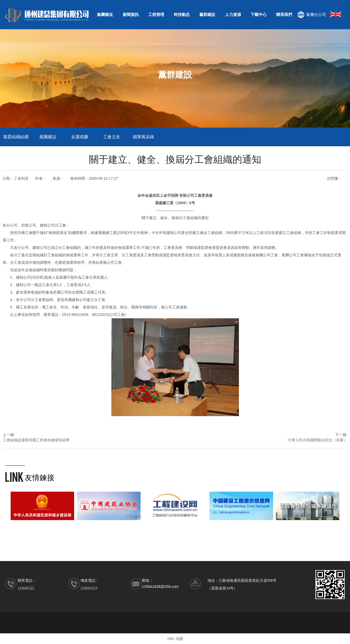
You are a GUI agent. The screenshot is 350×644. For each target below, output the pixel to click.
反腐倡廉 (80, 137)
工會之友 (112, 137)
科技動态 (182, 14)
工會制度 (21, 178)
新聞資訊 (131, 14)
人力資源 (233, 14)
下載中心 (259, 14)
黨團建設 (48, 137)
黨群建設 (207, 14)
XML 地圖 (175, 639)
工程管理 (156, 14)
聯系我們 (284, 14)
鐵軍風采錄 (144, 137)
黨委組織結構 (16, 137)
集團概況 (105, 14)
